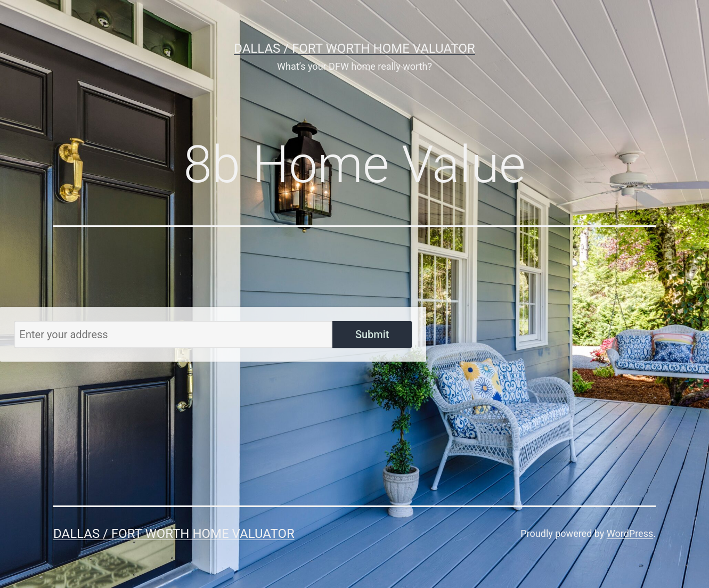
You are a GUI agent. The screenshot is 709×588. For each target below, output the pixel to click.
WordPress (630, 533)
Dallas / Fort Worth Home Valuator (354, 48)
